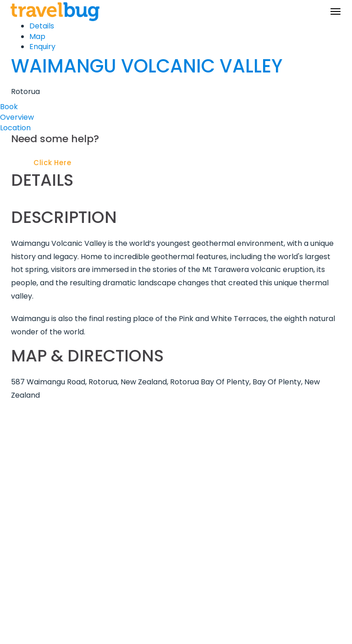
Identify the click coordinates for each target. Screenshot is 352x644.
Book (9, 107)
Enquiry (42, 47)
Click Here (52, 163)
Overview (17, 117)
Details (42, 26)
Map (37, 36)
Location (15, 128)
